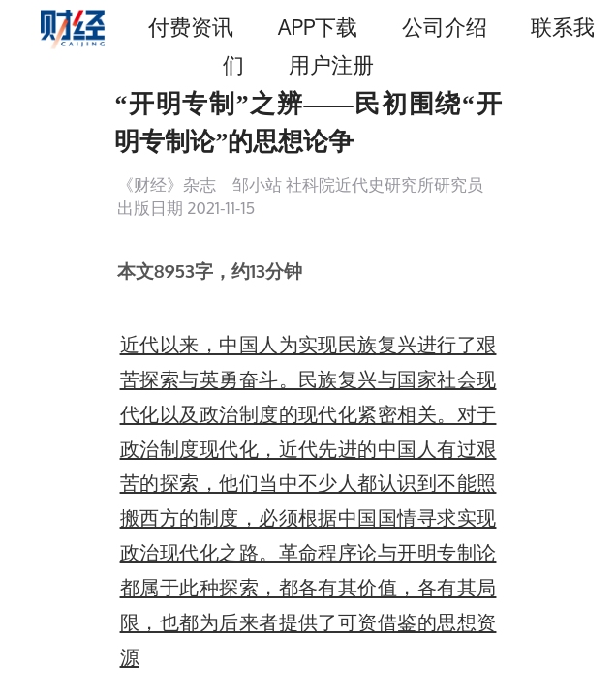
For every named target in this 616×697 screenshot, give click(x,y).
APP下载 (318, 27)
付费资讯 (191, 27)
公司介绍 (445, 27)
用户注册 (331, 64)
